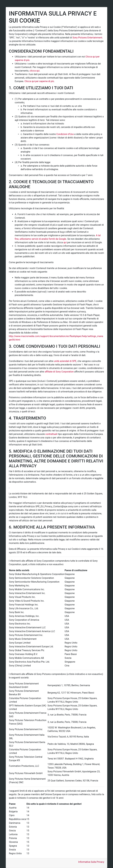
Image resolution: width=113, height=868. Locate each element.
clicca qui (35, 71)
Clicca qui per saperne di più (39, 81)
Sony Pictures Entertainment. (88, 38)
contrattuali (51, 434)
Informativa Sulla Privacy (91, 862)
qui (65, 242)
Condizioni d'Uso (65, 134)
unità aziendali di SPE (65, 361)
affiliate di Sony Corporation (59, 372)
